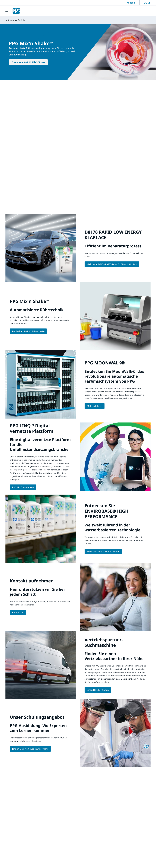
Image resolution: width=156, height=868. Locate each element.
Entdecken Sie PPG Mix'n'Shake (28, 62)
